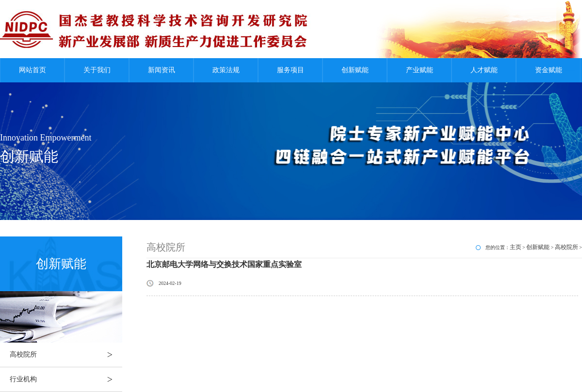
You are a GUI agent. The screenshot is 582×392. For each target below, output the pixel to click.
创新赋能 (355, 70)
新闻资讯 (162, 70)
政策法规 (226, 70)
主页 (516, 247)
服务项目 (291, 70)
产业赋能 (420, 70)
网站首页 (32, 70)
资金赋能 (549, 70)
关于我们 (97, 70)
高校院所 (66, 355)
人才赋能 (484, 70)
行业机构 (66, 379)
